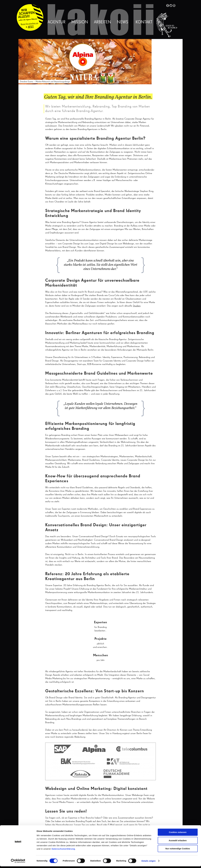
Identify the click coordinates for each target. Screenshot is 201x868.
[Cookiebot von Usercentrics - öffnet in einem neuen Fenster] (18, 863)
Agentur (57, 22)
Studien (137, 306)
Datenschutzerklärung (63, 850)
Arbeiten (103, 22)
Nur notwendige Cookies (178, 850)
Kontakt (144, 22)
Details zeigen (148, 862)
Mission (80, 22)
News (123, 22)
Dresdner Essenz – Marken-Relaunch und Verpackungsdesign (45, 82)
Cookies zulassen (178, 834)
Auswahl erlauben (178, 842)
